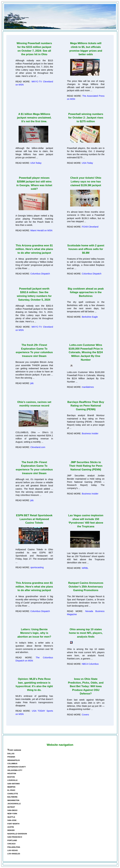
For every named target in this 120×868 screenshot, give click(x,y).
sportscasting (37, 567)
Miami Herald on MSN (41, 230)
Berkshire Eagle (90, 317)
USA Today (36, 163)
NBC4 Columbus (90, 664)
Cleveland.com (38, 447)
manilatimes (88, 387)
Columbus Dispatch (40, 274)
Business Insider (90, 433)
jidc (32, 383)
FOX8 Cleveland (90, 227)
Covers (85, 715)
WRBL (85, 568)
